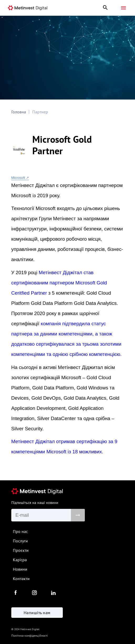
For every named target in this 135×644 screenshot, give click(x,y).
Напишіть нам (37, 613)
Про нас (20, 531)
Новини (20, 569)
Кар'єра (20, 560)
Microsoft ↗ (20, 178)
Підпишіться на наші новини (35, 503)
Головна (19, 112)
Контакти (21, 579)
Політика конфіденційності (30, 635)
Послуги (20, 541)
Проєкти (21, 550)
